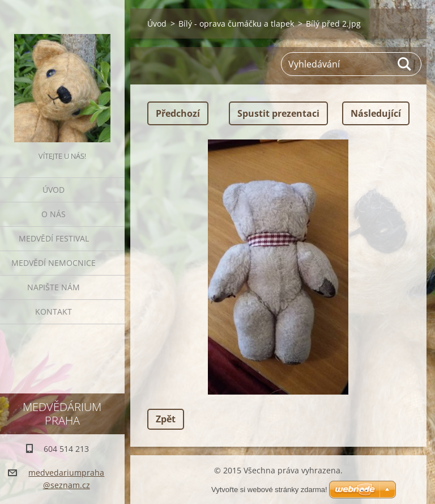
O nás (54, 214)
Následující (376, 113)
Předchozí (178, 113)
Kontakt (54, 312)
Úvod (54, 190)
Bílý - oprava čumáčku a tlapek (236, 24)
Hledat (405, 64)
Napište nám (54, 287)
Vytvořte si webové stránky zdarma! (269, 490)
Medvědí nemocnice (54, 263)
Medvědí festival (54, 238)
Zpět (166, 419)
